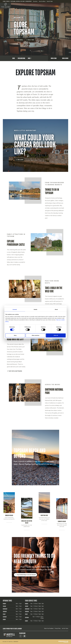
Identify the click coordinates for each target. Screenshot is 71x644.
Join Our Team (65, 628)
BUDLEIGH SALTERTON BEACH (27, 522)
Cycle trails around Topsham (15, 371)
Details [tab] (35, 309)
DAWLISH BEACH (9, 515)
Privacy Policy (58, 628)
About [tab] (56, 309)
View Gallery (20, 40)
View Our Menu (42, 1)
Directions (35, 1)
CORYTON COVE (44, 515)
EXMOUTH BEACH (62, 521)
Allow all (56, 335)
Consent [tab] (15, 309)
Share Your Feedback (49, 628)
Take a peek (20, 160)
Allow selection (35, 335)
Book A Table (50, 1)
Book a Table (31, 40)
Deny (15, 335)
